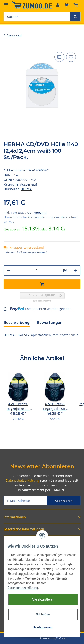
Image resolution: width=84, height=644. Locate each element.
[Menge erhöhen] (75, 271)
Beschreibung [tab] (17, 323)
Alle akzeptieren (43, 599)
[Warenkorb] (76, 5)
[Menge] (37, 271)
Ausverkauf (29, 184)
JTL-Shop (61, 638)
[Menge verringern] (9, 271)
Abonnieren (64, 501)
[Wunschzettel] (67, 5)
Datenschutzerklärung (23, 480)
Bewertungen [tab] (50, 323)
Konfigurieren (43, 627)
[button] (58, 5)
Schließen (43, 614)
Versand (40, 213)
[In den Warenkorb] (42, 284)
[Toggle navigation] (6, 3)
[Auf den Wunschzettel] (71, 57)
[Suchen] (37, 17)
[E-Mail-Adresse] (25, 501)
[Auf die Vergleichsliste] (59, 57)
